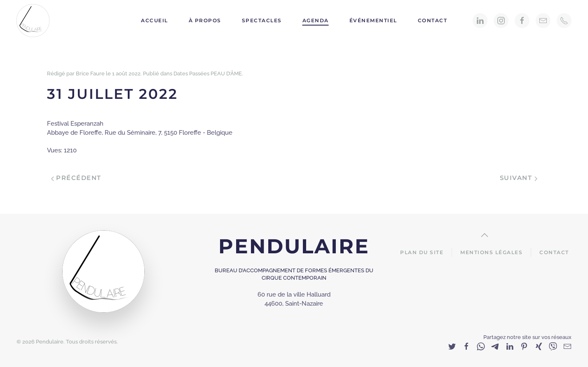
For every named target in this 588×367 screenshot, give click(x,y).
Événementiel (373, 20)
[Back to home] (34, 21)
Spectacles (262, 20)
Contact (433, 20)
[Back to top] (485, 235)
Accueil (155, 20)
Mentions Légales (491, 252)
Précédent (76, 178)
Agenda (316, 20)
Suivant (519, 178)
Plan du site (422, 252)
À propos (205, 20)
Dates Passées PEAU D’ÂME (208, 74)
